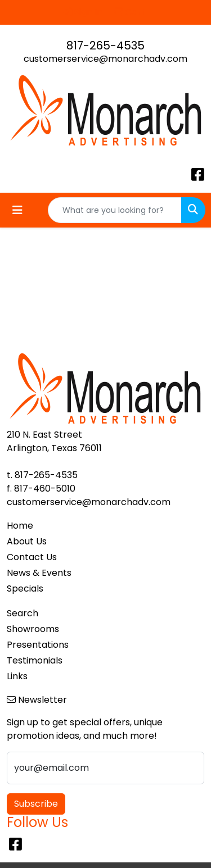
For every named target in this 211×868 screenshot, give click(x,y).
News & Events (39, 573)
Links (17, 676)
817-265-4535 (105, 46)
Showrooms (33, 629)
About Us (27, 541)
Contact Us (32, 557)
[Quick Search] (115, 210)
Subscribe (36, 804)
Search (23, 613)
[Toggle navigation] (17, 210)
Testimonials (35, 660)
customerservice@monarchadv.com (105, 59)
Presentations (38, 645)
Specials (25, 588)
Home (20, 526)
